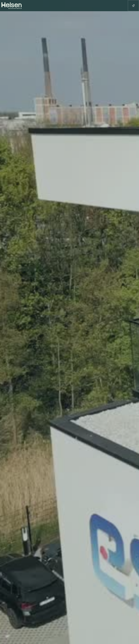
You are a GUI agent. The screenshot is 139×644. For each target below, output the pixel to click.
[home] (16, 6)
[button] (133, 6)
